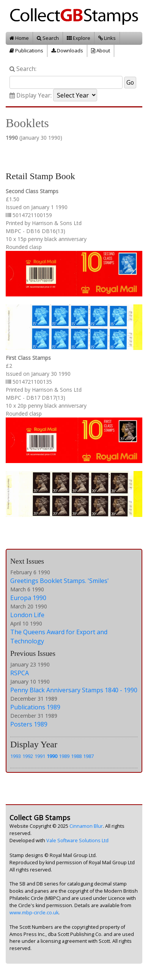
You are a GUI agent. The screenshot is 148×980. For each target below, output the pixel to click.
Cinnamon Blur (86, 826)
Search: (23, 69)
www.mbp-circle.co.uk (34, 913)
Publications (26, 50)
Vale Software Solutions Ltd (77, 841)
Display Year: (31, 95)
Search (48, 38)
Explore (79, 38)
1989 (64, 756)
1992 (28, 756)
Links (107, 38)
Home (19, 38)
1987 (88, 756)
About (101, 50)
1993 (16, 756)
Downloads (67, 50)
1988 (76, 756)
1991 (40, 756)
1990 (52, 756)
